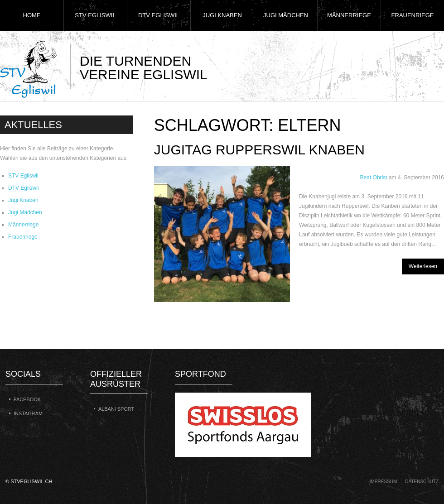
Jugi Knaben (222, 15)
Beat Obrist (374, 178)
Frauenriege (413, 15)
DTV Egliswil (159, 15)
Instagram (28, 413)
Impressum (384, 482)
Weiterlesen (423, 266)
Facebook (27, 399)
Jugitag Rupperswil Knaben (259, 150)
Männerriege (349, 15)
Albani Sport (116, 409)
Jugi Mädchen (286, 15)
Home (32, 15)
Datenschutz (422, 482)
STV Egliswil (95, 15)
